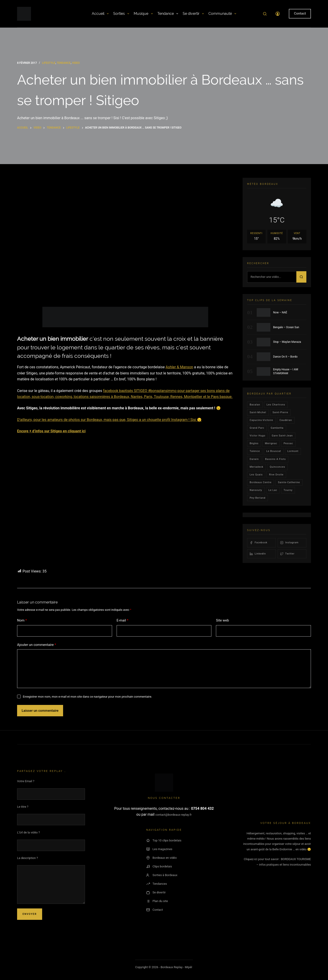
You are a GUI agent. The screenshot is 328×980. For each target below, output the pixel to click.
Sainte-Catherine (289, 482)
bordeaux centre (261, 482)
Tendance (168, 14)
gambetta (277, 428)
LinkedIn (258, 554)
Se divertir (193, 14)
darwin (254, 459)
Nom (22, 620)
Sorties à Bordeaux (162, 875)
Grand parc (257, 428)
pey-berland (258, 498)
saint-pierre (281, 412)
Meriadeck (256, 467)
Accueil (100, 14)
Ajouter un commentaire (37, 645)
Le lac (273, 490)
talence (255, 451)
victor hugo (258, 436)
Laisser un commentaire (40, 711)
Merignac (271, 443)
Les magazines (159, 849)
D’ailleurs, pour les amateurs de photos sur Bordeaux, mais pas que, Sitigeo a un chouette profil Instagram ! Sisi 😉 (109, 420)
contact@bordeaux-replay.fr (173, 815)
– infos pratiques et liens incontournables (284, 865)
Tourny (288, 490)
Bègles (254, 443)
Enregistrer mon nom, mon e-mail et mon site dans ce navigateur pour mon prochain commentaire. (87, 697)
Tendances (157, 884)
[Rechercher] (265, 14)
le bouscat (274, 451)
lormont (293, 451)
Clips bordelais (159, 867)
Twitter (287, 554)
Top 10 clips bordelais (164, 841)
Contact (300, 13)
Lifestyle (49, 63)
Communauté (222, 14)
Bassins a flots (275, 459)
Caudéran (286, 420)
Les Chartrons (276, 405)
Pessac (288, 443)
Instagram (289, 543)
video (76, 63)
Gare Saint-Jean (282, 436)
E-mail (123, 620)
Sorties (121, 14)
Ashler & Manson (179, 367)
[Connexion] (278, 14)
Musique (143, 14)
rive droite (276, 475)
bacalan (255, 405)
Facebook (259, 543)
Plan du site (157, 901)
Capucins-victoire (261, 420)
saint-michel (258, 412)
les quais (256, 475)
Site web (222, 620)
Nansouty (256, 490)
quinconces (277, 467)
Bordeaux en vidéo (161, 858)
